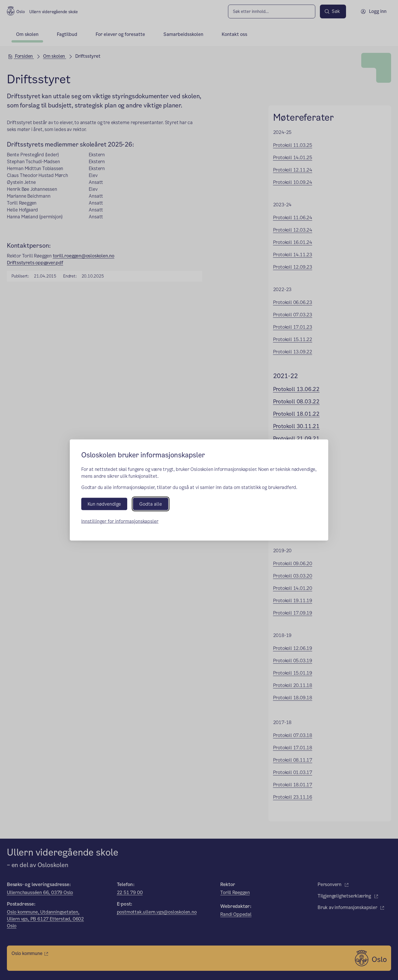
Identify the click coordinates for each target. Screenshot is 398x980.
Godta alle (151, 504)
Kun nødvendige (104, 504)
